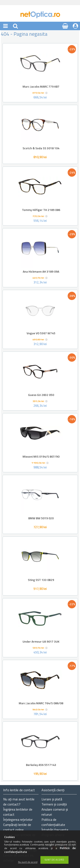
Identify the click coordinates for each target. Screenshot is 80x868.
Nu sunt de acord (28, 862)
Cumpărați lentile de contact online (17, 827)
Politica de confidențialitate (53, 822)
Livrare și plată (52, 799)
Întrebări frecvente (55, 830)
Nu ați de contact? (19, 802)
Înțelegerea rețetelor (18, 820)
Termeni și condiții (54, 804)
